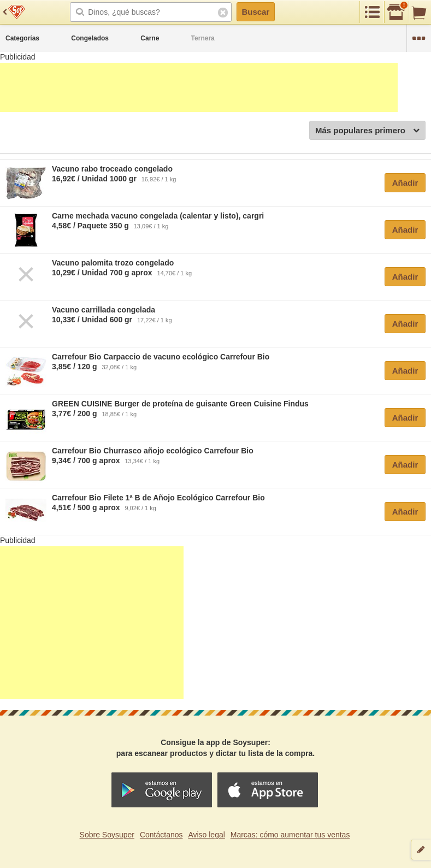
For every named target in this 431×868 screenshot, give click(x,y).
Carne (150, 38)
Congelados (90, 38)
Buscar (255, 12)
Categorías (22, 38)
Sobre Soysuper (107, 835)
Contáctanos (161, 835)
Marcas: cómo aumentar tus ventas (290, 835)
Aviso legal (206, 835)
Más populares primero (367, 131)
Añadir (405, 183)
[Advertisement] (199, 87)
